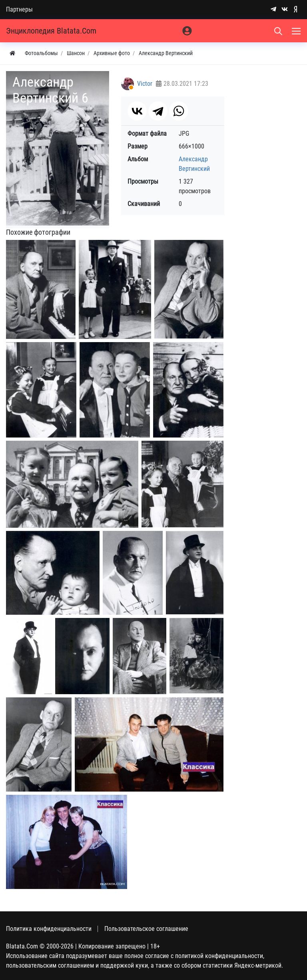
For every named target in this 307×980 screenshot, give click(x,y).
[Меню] (297, 31)
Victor (145, 84)
